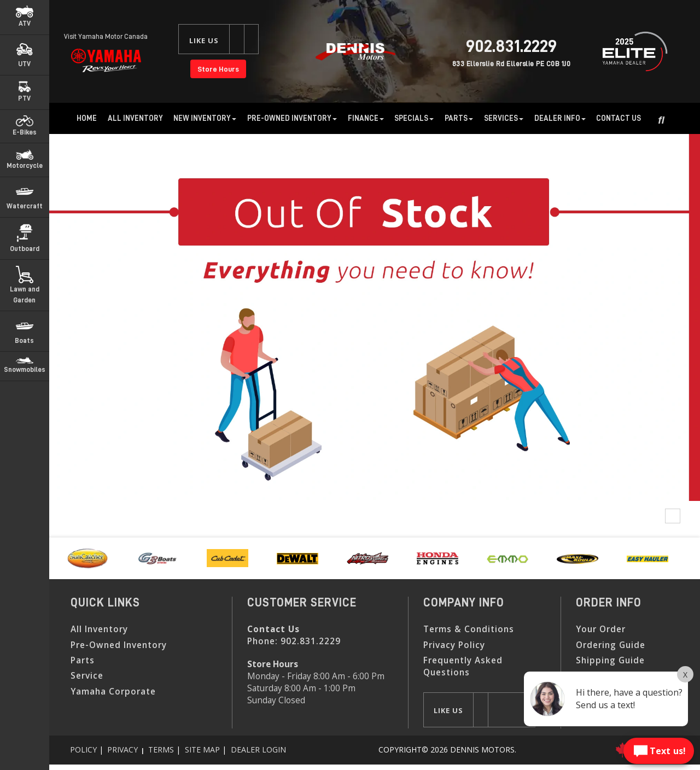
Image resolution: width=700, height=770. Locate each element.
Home (87, 118)
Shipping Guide (610, 660)
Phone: (294, 641)
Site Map (202, 749)
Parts (83, 660)
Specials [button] (414, 118)
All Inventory (135, 118)
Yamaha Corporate (113, 692)
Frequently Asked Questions (463, 666)
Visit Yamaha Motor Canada (106, 36)
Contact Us (619, 118)
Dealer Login (258, 749)
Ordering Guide (611, 645)
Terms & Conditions (469, 629)
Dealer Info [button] (560, 118)
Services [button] (504, 118)
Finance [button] (366, 118)
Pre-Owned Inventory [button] (292, 118)
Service (87, 676)
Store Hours (218, 69)
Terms (161, 749)
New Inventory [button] (205, 118)
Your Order (601, 629)
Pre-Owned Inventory (119, 645)
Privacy (122, 749)
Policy (83, 749)
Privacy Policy (454, 645)
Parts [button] (459, 118)
